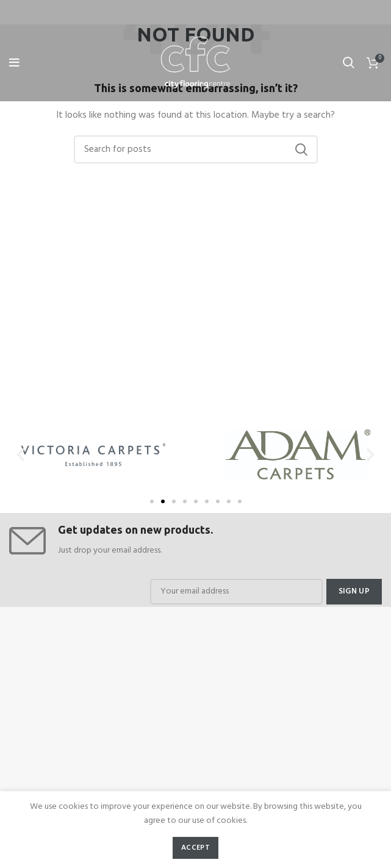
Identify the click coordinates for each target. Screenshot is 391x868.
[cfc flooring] (195, 705)
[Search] (196, 149)
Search (301, 149)
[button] (152, 501)
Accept (195, 848)
